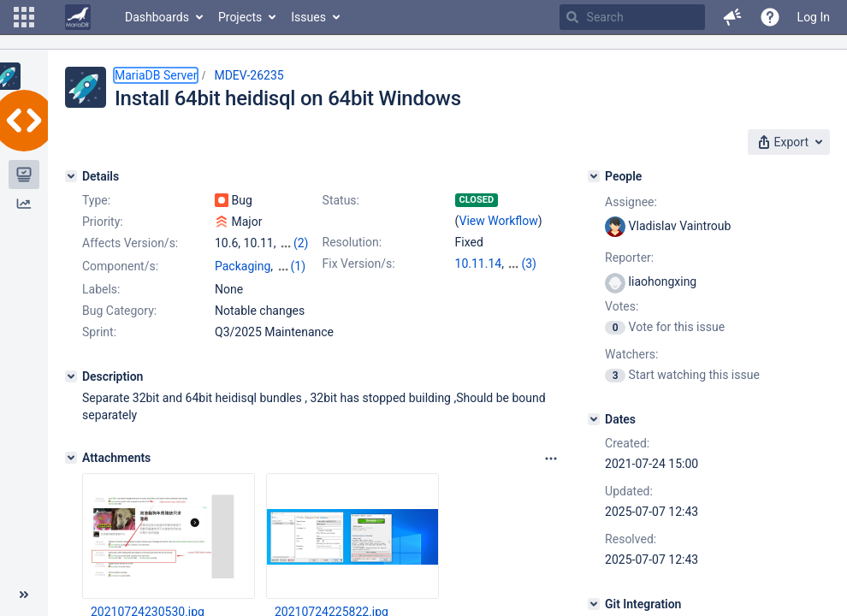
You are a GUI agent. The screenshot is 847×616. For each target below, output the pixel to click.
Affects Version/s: (130, 243)
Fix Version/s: (359, 264)
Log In (814, 17)
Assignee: (631, 202)
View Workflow (499, 221)
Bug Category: (119, 311)
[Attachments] (71, 458)
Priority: (103, 222)
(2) (301, 243)
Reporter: (629, 258)
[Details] (71, 176)
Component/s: (120, 266)
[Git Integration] (594, 604)
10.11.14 (479, 264)
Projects (240, 17)
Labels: (101, 289)
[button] (24, 17)
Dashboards (157, 17)
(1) (299, 266)
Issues (308, 17)
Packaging (243, 266)
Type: (96, 200)
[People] (594, 176)
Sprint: (99, 332)
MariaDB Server (156, 75)
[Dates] (594, 419)
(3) (529, 264)
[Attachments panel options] (551, 459)
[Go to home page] (78, 17)
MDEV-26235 (249, 75)
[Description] (71, 376)
